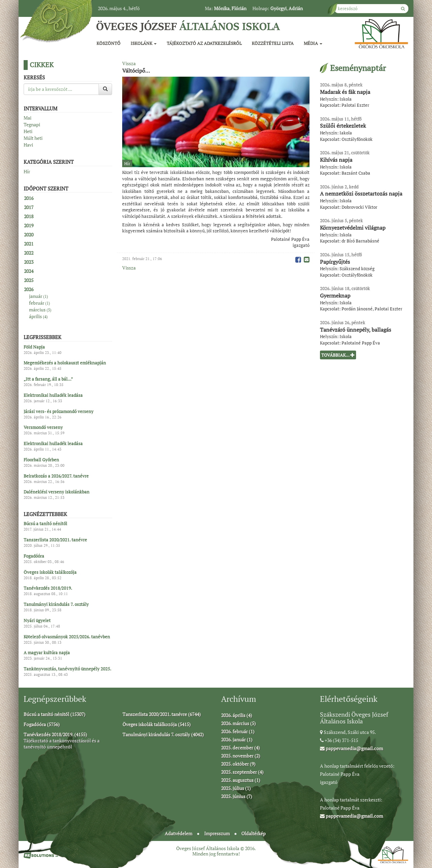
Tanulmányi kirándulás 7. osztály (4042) (163, 734)
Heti (28, 131)
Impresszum (217, 833)
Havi (28, 145)
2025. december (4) (240, 748)
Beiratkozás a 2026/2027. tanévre (56, 476)
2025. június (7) (237, 796)
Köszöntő (109, 43)
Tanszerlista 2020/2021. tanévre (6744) (162, 714)
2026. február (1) (238, 731)
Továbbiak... (338, 355)
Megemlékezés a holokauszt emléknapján (65, 363)
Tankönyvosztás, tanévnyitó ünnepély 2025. (67, 669)
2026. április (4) (237, 715)
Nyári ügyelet (37, 620)
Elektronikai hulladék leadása (53, 395)
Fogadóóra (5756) (42, 724)
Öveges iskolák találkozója (50, 572)
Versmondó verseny (43, 428)
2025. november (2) (241, 756)
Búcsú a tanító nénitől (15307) (55, 714)
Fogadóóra (34, 556)
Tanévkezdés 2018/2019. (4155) (55, 734)
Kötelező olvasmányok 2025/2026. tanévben (67, 637)
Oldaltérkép (253, 833)
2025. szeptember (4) (242, 772)
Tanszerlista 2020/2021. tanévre (55, 540)
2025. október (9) (238, 764)
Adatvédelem (179, 833)
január (38, 296)
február (39, 303)
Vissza (129, 63)
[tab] (68, 198)
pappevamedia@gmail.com (352, 748)
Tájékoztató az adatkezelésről (204, 43)
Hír (27, 171)
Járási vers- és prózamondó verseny (59, 411)
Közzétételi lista (273, 43)
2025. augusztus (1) (241, 780)
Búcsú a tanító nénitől (45, 524)
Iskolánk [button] (144, 43)
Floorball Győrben (41, 460)
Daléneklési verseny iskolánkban (57, 492)
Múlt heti (33, 138)
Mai (28, 118)
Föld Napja (34, 347)
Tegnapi (32, 124)
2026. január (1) (237, 739)
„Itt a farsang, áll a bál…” (48, 379)
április (38, 316)
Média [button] (313, 43)
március (40, 310)
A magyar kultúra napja (47, 653)
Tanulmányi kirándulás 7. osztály (56, 605)
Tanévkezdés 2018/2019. (48, 588)
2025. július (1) (236, 788)
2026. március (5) (238, 723)
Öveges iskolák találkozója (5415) (157, 724)
